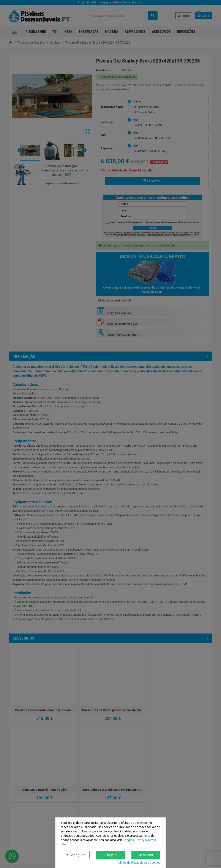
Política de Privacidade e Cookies (138, 863)
